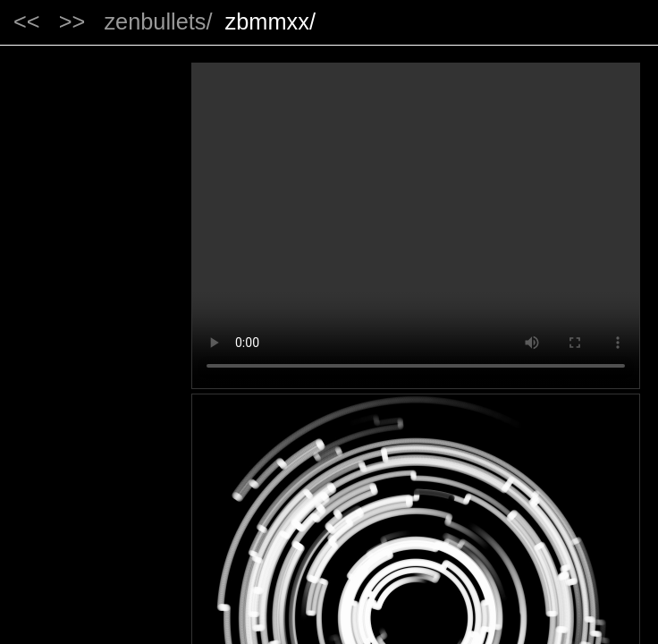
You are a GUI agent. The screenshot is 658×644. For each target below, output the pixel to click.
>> (72, 21)
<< (27, 21)
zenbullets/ (158, 21)
